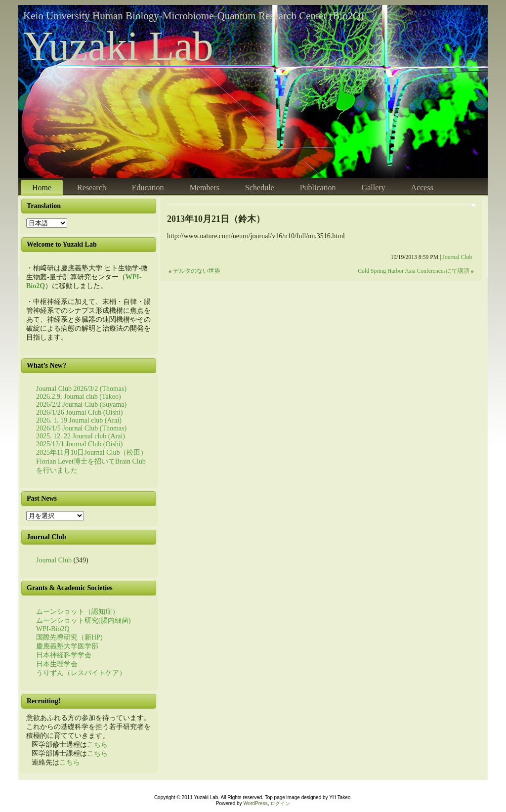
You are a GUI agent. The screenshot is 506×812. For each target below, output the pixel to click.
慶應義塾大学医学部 (67, 646)
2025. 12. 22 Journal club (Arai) (81, 436)
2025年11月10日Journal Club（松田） (92, 452)
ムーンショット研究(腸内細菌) (83, 620)
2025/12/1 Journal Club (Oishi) (79, 444)
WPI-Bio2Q (53, 629)
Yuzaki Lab (118, 46)
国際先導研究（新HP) (69, 637)
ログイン (280, 803)
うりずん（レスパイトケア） (81, 673)
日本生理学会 (57, 664)
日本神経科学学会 (64, 655)
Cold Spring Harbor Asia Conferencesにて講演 (413, 271)
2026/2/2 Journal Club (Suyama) (81, 405)
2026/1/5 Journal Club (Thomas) (81, 428)
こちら (97, 745)
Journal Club (54, 560)
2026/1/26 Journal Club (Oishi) (79, 412)
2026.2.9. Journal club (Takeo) (79, 397)
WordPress (255, 803)
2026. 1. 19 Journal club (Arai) (79, 420)
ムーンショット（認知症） (78, 612)
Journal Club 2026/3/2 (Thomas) (81, 389)
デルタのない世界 (197, 271)
